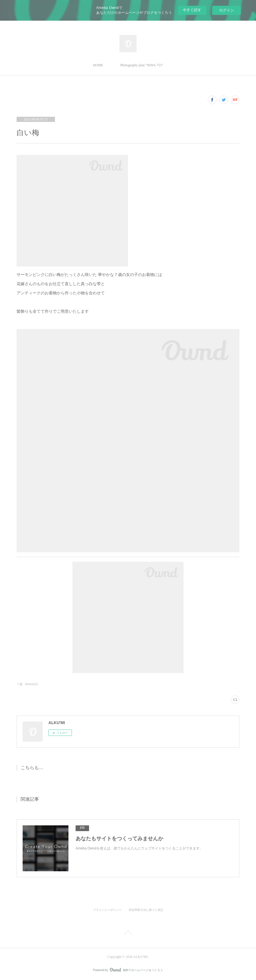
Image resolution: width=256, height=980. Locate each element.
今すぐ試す (192, 10)
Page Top (128, 934)
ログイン (227, 10)
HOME (98, 65)
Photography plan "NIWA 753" (142, 65)
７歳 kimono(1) (27, 684)
